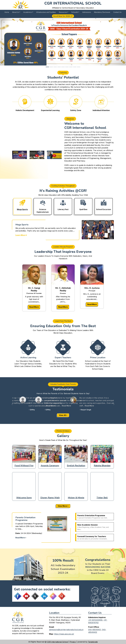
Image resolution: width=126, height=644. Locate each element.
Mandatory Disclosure (102, 12)
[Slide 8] (75, 67)
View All (63, 415)
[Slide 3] (55, 67)
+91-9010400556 (95, 620)
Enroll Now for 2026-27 (63, 16)
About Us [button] (16, 12)
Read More (34, 307)
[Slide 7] (71, 67)
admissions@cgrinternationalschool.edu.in (66, 630)
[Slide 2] (51, 67)
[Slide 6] (67, 67)
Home (7, 12)
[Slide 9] (79, 67)
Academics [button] (28, 12)
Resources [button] (63, 12)
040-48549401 (95, 630)
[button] (12, 404)
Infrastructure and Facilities (46, 12)
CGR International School (58, 642)
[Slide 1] (47, 67)
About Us (70, 117)
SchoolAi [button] (75, 12)
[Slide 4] (59, 67)
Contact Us (117, 12)
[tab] (22, 206)
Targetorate (93, 642)
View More (63, 506)
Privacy (73, 642)
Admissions (87, 12)
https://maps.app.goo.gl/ (64, 634)
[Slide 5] (63, 67)
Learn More (21, 235)
